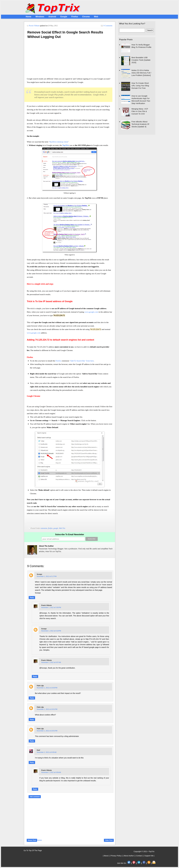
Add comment (35, 797)
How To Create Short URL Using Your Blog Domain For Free (140, 86)
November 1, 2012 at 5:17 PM (47, 576)
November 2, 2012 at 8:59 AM (51, 772)
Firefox (75, 17)
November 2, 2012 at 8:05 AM (47, 752)
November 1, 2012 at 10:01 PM (47, 709)
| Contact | (139, 856)
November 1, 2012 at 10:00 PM (47, 688)
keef (38, 750)
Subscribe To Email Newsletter (70, 534)
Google (64, 17)
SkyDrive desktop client (59, 142)
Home (28, 17)
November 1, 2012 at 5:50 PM (51, 608)
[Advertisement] (70, 59)
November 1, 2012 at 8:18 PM (51, 631)
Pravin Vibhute (34, 26)
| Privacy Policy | (116, 856)
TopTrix (66, 145)
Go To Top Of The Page (33, 850)
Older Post (109, 840)
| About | (106, 856)
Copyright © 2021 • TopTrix (144, 851)
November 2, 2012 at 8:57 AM (51, 662)
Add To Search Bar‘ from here (82, 361)
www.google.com (91, 312)
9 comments (108, 26)
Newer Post (32, 840)
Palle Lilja (40, 686)
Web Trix (62, 528)
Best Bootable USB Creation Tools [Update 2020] (141, 60)
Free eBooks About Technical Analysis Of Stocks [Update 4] (140, 124)
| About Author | (129, 856)
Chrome (86, 17)
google (56, 528)
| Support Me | (149, 856)
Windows (40, 17)
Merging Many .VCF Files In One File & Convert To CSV (140, 111)
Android (52, 17)
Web (96, 17)
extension (44, 528)
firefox (50, 528)
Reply (32, 598)
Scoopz (39, 574)
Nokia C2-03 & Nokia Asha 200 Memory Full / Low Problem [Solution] (141, 73)
